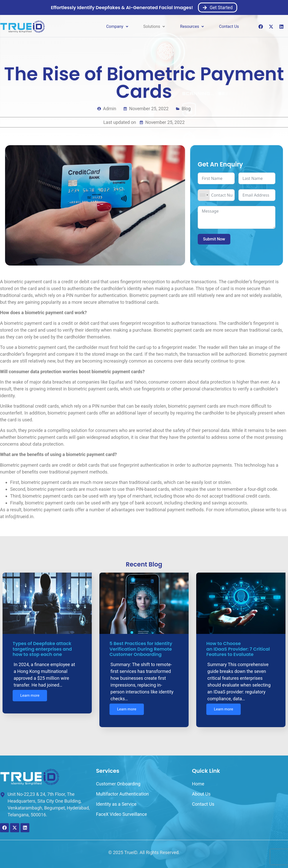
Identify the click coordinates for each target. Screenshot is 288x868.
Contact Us (229, 26)
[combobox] (204, 195)
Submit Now (214, 239)
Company (117, 26)
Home (198, 780)
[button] (117, 27)
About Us (201, 790)
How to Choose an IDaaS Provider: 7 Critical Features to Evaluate (238, 649)
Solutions (154, 26)
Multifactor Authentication (123, 790)
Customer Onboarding (118, 780)
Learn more (30, 696)
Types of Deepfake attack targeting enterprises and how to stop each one (42, 649)
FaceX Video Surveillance (121, 810)
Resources (192, 26)
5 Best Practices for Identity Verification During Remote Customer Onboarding (141, 649)
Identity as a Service (116, 800)
